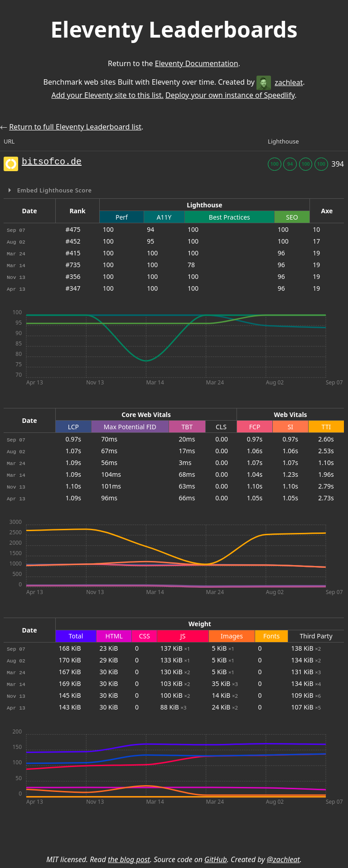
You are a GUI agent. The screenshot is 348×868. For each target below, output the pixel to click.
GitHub (216, 859)
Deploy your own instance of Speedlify (230, 95)
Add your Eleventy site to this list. (107, 95)
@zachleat (283, 859)
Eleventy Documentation (197, 63)
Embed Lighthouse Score (54, 190)
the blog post (129, 859)
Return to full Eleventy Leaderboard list (75, 127)
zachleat (280, 82)
